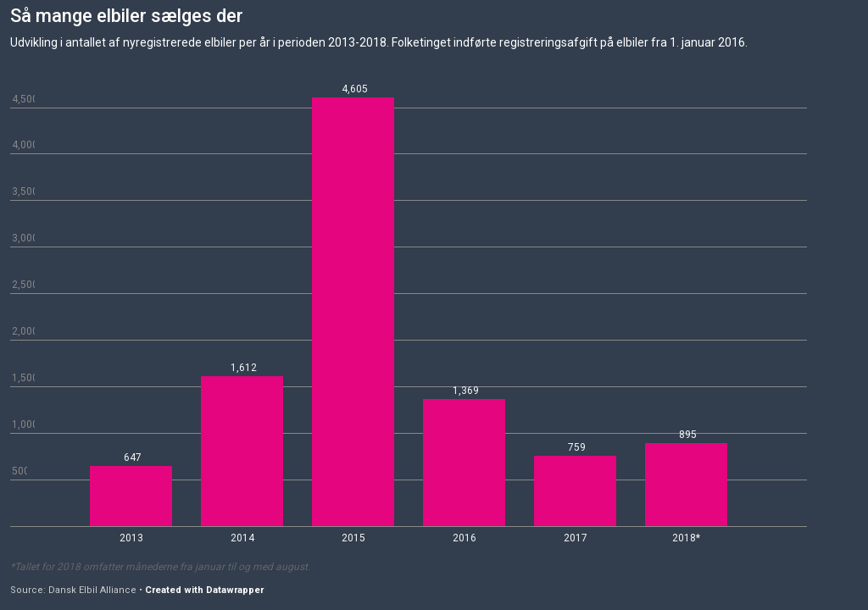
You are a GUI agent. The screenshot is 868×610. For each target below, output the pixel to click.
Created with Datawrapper (204, 590)
